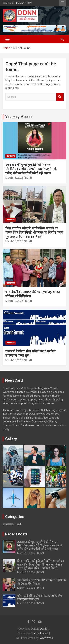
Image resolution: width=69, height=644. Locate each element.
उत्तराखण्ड (11, 156)
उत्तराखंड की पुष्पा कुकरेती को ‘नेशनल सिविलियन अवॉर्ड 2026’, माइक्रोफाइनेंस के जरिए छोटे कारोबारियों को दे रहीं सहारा (31, 169)
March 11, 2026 (14, 178)
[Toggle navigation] (8, 39)
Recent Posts (16, 534)
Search (60, 97)
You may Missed (19, 117)
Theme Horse (39, 633)
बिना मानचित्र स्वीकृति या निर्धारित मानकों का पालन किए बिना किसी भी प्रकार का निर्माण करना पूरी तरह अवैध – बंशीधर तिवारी (34, 232)
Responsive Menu (62, 3)
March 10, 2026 (14, 241)
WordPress (46, 638)
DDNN (29, 178)
